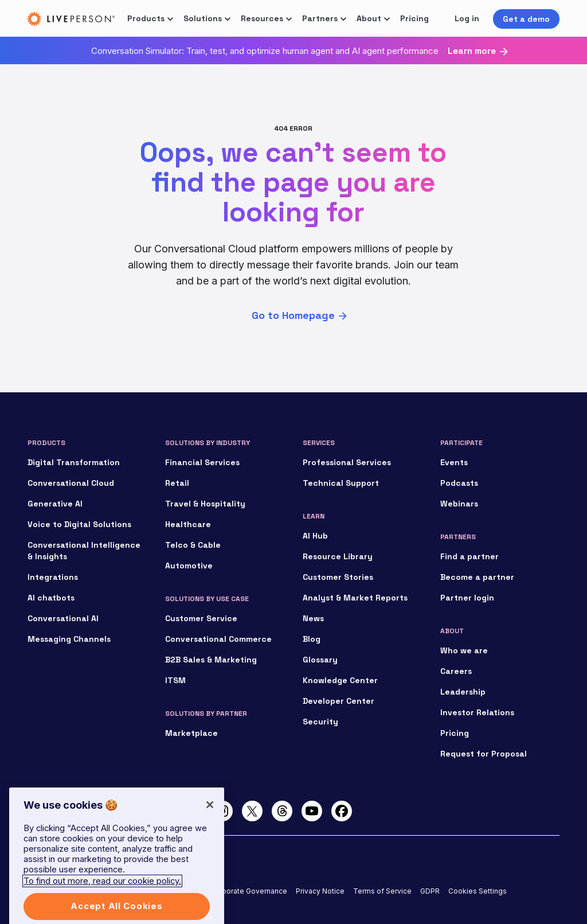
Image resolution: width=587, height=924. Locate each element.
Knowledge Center (340, 680)
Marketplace (191, 733)
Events (454, 462)
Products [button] (146, 18)
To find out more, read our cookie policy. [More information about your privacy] (102, 891)
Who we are (464, 650)
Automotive (189, 566)
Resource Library (338, 556)
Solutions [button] (203, 18)
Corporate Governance (249, 891)
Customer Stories (338, 577)
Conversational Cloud (71, 483)
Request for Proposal (484, 754)
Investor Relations (477, 712)
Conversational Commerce (218, 639)
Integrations (53, 577)
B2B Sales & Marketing (211, 660)
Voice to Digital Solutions (79, 524)
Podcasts (459, 483)
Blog (312, 639)
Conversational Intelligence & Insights (84, 551)
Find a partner (469, 556)
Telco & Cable (193, 545)
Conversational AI (63, 618)
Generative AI (55, 504)
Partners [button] (320, 18)
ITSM (175, 680)
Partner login (467, 598)
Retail (177, 483)
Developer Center (338, 701)
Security (320, 722)
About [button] (369, 18)
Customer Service (201, 618)
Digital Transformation (74, 462)
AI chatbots (51, 598)
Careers (456, 671)
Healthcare (188, 524)
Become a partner (477, 577)
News (313, 618)
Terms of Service (382, 891)
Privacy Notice (320, 891)
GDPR (430, 891)
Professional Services (347, 462)
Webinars (459, 504)
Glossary (320, 660)
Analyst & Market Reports (355, 598)
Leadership (463, 692)
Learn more (472, 51)
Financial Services (202, 462)
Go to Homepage (293, 315)
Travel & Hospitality (205, 504)
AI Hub (315, 536)
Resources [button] (262, 18)
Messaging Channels (69, 639)
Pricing (414, 18)
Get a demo (526, 19)
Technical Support (341, 483)
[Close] (210, 815)
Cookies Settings (478, 891)
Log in (467, 18)
